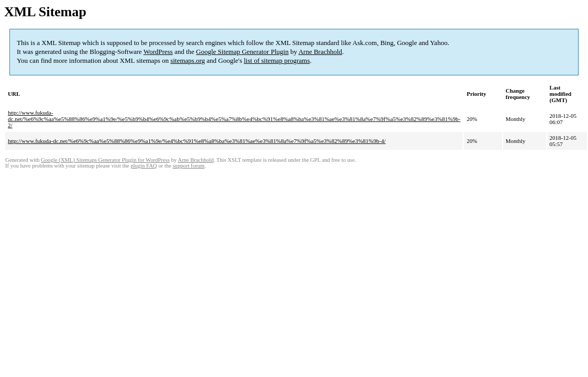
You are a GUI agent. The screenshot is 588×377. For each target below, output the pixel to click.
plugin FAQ (144, 166)
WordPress (158, 52)
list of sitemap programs (277, 60)
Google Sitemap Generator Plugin (242, 52)
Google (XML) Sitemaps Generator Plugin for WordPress (105, 160)
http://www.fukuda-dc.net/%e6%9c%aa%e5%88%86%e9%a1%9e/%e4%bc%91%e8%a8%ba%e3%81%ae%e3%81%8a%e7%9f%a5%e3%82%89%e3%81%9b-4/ (197, 141)
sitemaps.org (188, 60)
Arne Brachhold (320, 52)
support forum (188, 166)
